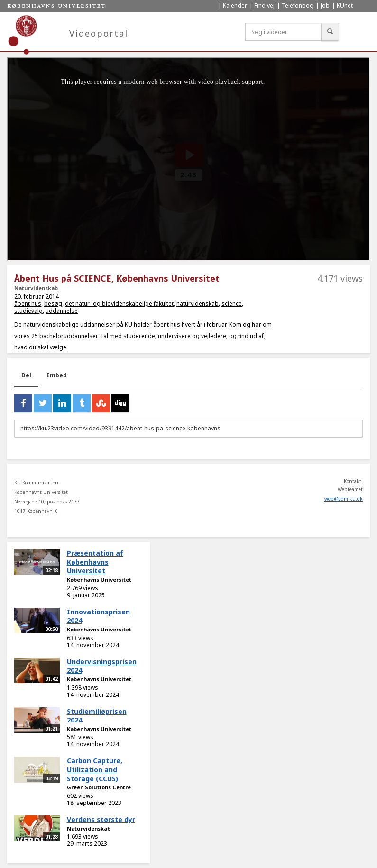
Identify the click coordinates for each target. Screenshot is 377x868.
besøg (53, 304)
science (232, 304)
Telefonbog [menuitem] (298, 5)
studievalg (28, 311)
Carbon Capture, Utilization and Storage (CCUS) (95, 769)
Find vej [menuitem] (264, 5)
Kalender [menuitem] (235, 5)
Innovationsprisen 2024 (98, 616)
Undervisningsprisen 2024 (102, 666)
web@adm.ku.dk (344, 499)
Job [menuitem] (325, 5)
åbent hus (28, 304)
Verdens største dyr (101, 819)
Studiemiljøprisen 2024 (97, 716)
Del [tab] (26, 375)
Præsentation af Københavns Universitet (95, 562)
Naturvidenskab (36, 288)
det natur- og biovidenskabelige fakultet (119, 304)
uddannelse (62, 311)
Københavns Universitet (99, 580)
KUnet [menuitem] (345, 5)
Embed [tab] (57, 375)
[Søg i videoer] (283, 32)
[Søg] (330, 32)
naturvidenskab (198, 304)
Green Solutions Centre (99, 787)
